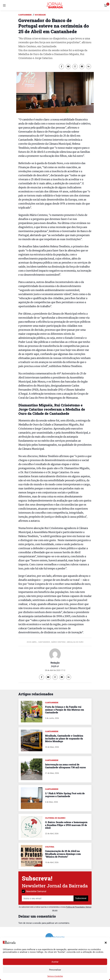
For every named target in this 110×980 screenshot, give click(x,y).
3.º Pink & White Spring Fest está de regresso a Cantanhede (65, 795)
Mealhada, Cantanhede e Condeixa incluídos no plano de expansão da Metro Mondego (64, 738)
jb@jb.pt (55, 666)
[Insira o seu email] (48, 898)
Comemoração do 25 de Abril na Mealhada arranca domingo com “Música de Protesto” (63, 854)
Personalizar (55, 970)
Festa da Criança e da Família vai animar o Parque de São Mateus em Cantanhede (65, 710)
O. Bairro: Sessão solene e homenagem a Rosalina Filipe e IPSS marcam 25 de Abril (66, 825)
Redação (55, 663)
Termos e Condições (55, 976)
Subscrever (81, 898)
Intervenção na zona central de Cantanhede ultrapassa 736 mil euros (65, 766)
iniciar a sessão (34, 923)
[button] (106, 942)
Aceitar (55, 962)
